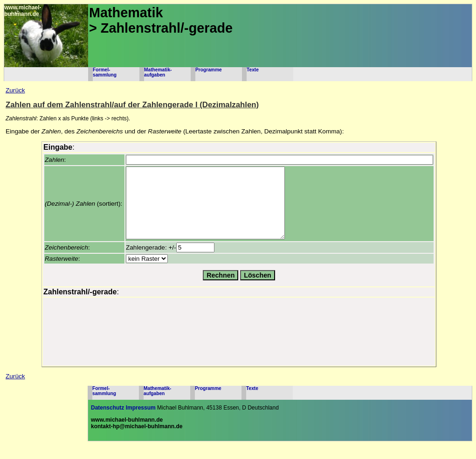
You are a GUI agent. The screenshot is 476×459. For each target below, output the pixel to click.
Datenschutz (107, 422)
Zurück (15, 90)
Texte (253, 70)
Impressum (141, 422)
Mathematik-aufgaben (158, 72)
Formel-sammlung (105, 72)
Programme (209, 70)
